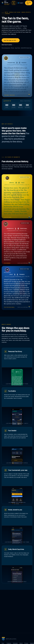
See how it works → (8, 45)
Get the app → (29, 3)
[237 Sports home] (6, 3)
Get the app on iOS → (11, 40)
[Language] (21, 3)
